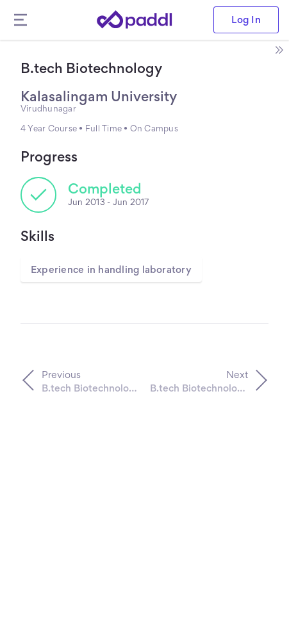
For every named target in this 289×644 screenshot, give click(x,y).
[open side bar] (279, 50)
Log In (246, 20)
